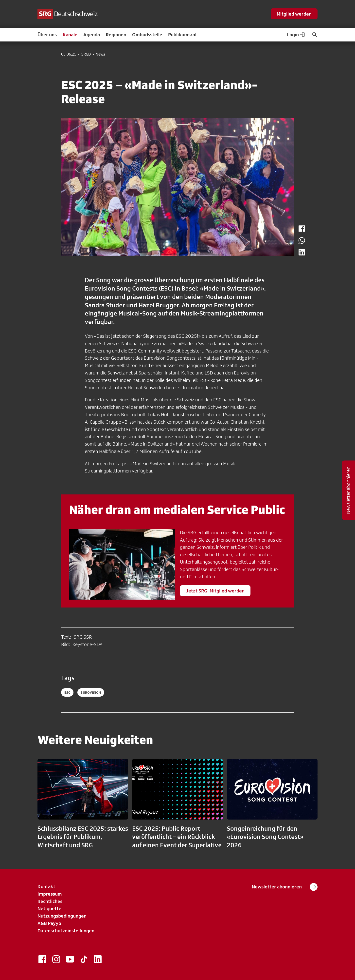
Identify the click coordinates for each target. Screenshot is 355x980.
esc (67, 692)
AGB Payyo (49, 923)
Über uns (47, 35)
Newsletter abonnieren (285, 887)
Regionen (116, 35)
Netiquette (49, 908)
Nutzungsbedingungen (62, 916)
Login (296, 35)
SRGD (86, 54)
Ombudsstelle (147, 35)
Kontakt (46, 886)
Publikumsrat (183, 35)
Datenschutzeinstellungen (66, 931)
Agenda (92, 35)
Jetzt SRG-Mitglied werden (215, 591)
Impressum (50, 894)
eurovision (91, 692)
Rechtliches (50, 901)
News (100, 54)
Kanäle (70, 35)
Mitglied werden (294, 14)
